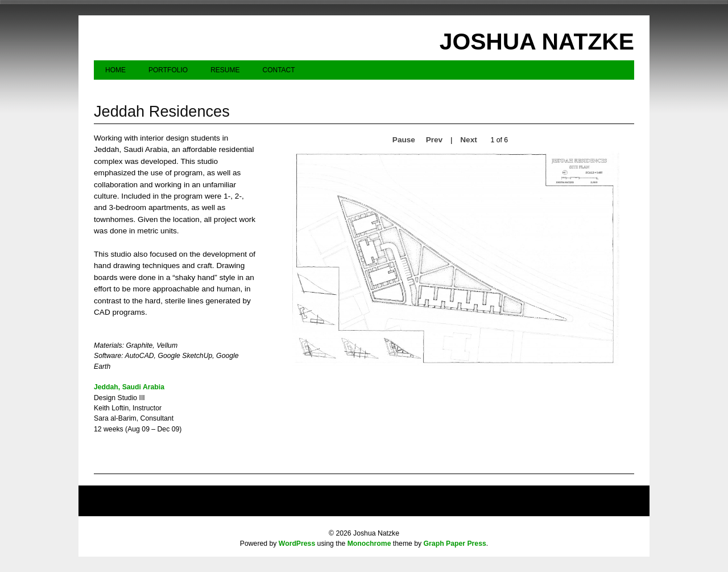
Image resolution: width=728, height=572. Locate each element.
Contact (278, 70)
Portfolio (168, 70)
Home (115, 70)
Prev (434, 140)
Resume (225, 70)
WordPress (297, 544)
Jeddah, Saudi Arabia (129, 387)
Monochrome (369, 544)
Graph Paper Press (455, 544)
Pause (404, 140)
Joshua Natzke (537, 42)
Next (468, 140)
